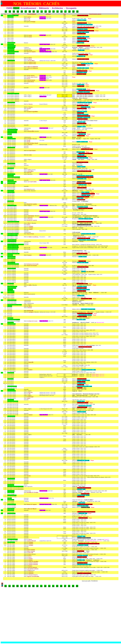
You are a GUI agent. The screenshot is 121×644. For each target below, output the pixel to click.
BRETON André (81, 122)
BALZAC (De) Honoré (83, 263)
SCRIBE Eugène (83, 257)
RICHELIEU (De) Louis (87, 64)
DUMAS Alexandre (82, 380)
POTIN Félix (81, 50)
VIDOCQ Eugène (82, 412)
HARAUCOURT (81, 197)
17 (65, 12)
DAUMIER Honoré (82, 23)
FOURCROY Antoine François (85, 94)
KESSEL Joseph (81, 382)
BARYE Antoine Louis (82, 142)
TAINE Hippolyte (82, 133)
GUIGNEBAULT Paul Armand (85, 25)
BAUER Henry (81, 401)
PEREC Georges (81, 167)
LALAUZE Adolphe (82, 40)
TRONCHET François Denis (88, 309)
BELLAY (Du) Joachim (82, 162)
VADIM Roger (81, 296)
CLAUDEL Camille (82, 108)
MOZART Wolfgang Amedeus (86, 219)
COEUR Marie (80, 43)
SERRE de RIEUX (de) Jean (84, 225)
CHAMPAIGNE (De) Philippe (85, 103)
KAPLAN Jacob (82, 185)
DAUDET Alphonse (82, 316)
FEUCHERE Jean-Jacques (83, 92)
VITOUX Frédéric (82, 20)
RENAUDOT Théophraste (84, 116)
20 (77, 12)
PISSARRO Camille (82, 288)
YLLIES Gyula (81, 136)
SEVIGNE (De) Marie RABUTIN (87, 91)
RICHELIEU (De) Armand (85, 347)
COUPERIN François (83, 207)
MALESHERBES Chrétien (85, 315)
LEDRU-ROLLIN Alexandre (86, 153)
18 (69, 12)
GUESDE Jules (82, 261)
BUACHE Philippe (82, 188)
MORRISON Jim (81, 56)
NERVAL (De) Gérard (83, 15)
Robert (84, 124)
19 (73, 12)
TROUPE (84, 271)
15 (58, 12)
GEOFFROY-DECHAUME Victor (86, 31)
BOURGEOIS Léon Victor (85, 406)
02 (10, 12)
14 (54, 12)
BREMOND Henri (82, 156)
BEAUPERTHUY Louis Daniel (85, 222)
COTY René (80, 198)
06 (22, 12)
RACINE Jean (81, 155)
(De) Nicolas (92, 234)
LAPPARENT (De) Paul (83, 41)
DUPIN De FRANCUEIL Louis (84, 386)
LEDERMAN (80, 403)
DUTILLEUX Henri (82, 407)
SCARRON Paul (81, 383)
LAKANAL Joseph (81, 89)
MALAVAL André (81, 320)
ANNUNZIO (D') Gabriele (84, 238)
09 (34, 12)
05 (18, 12)
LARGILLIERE (85, 234)
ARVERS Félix (82, 134)
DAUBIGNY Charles (82, 29)
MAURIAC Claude (81, 74)
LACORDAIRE (81, 158)
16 (62, 12)
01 (6, 12)
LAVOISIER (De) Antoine (84, 46)
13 (50, 12)
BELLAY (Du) (80, 284)
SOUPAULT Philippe (82, 119)
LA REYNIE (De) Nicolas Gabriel (85, 176)
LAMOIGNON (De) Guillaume (85, 314)
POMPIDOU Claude (82, 72)
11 (42, 12)
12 (46, 12)
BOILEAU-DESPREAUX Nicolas (85, 177)
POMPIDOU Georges (82, 71)
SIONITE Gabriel (82, 38)
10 (38, 12)
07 (26, 12)
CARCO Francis (81, 65)
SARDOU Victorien (83, 55)
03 (14, 12)
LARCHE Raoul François (83, 290)
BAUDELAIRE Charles (83, 32)
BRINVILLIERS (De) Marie (84, 171)
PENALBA (80, 388)
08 (30, 12)
